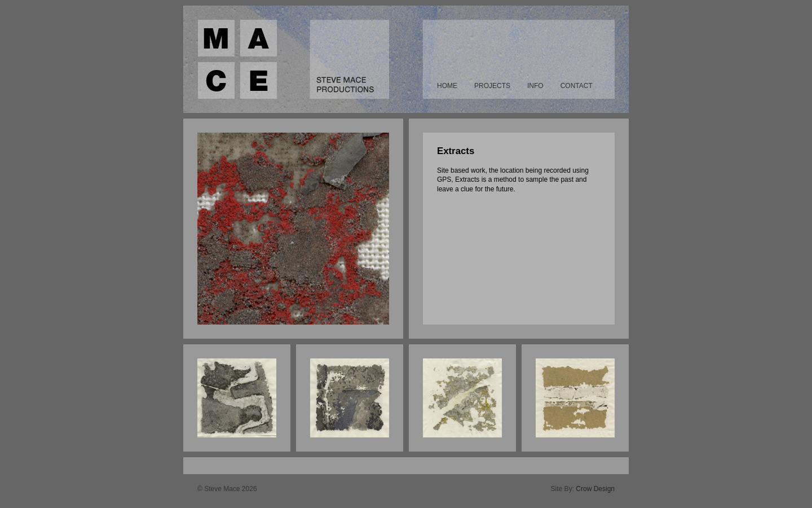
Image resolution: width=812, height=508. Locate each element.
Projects (492, 86)
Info (535, 86)
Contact (577, 86)
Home (447, 86)
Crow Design (595, 489)
